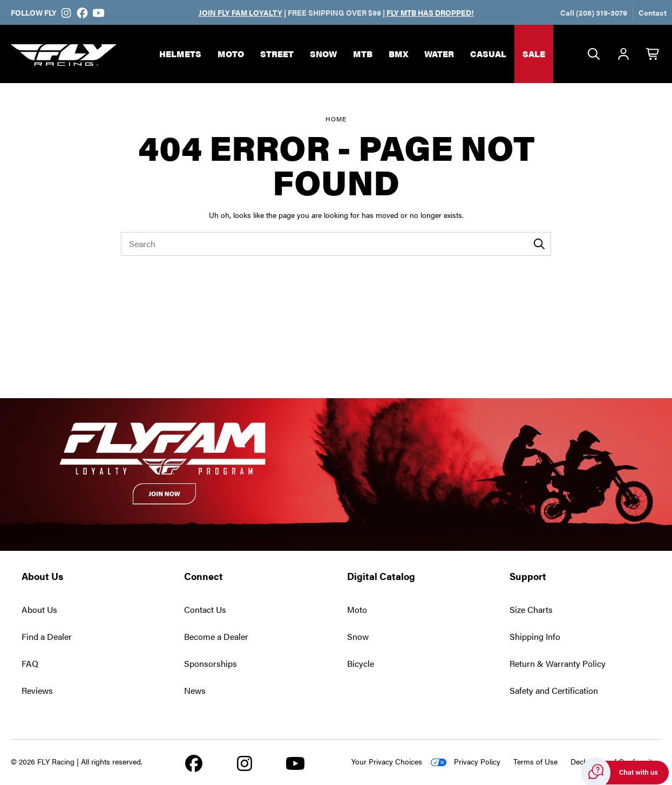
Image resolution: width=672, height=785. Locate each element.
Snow (323, 54)
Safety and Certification (554, 690)
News (195, 690)
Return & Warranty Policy (558, 663)
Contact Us (205, 609)
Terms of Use (535, 761)
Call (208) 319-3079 (594, 12)
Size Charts (531, 609)
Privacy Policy (477, 761)
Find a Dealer (47, 636)
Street (277, 54)
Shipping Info (535, 636)
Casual (488, 54)
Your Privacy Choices (387, 761)
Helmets (180, 54)
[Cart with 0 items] (653, 54)
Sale (534, 54)
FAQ (30, 663)
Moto (231, 54)
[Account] (623, 54)
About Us (39, 609)
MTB (363, 54)
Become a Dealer (216, 636)
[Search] (594, 54)
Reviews (37, 690)
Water (439, 54)
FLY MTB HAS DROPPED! (430, 12)
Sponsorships (211, 663)
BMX (398, 54)
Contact (653, 12)
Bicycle (361, 663)
